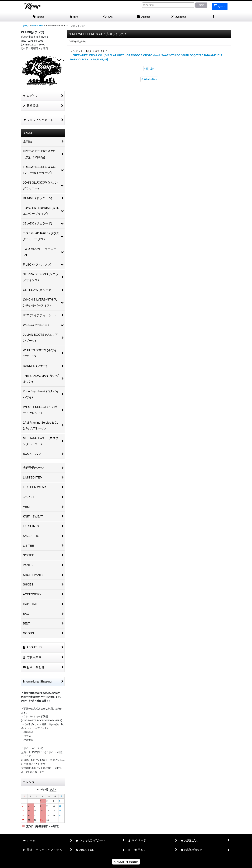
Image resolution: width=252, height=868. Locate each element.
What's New (149, 79)
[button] (108, 17)
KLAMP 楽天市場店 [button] (126, 862)
